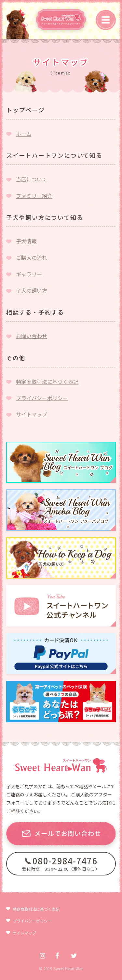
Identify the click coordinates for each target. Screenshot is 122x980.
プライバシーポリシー (42, 398)
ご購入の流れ (32, 257)
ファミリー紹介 (34, 196)
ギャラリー (29, 274)
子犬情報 (26, 241)
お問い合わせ (32, 336)
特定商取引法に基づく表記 (47, 382)
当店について (32, 179)
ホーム (24, 134)
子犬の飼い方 (32, 290)
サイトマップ (32, 414)
